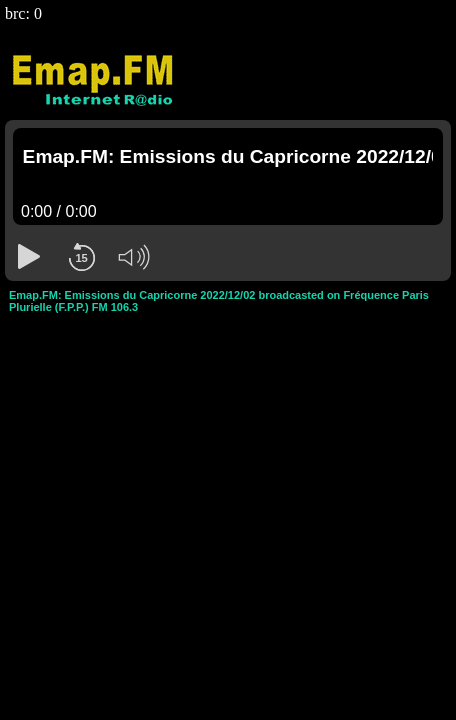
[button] (29, 257)
